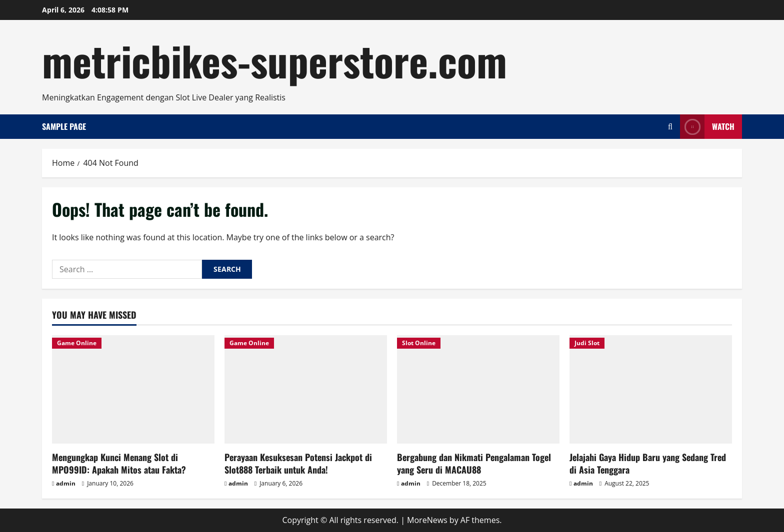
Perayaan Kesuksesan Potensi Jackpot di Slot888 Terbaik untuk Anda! (298, 463)
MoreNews (427, 520)
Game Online (77, 343)
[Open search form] (670, 127)
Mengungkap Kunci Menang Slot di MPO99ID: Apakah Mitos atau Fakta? (119, 463)
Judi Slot (587, 343)
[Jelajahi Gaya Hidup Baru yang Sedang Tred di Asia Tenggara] (651, 389)
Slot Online (419, 343)
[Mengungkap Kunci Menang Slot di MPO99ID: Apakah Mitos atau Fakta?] (133, 389)
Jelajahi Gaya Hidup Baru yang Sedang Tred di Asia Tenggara (648, 463)
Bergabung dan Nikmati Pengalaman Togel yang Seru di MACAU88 (474, 463)
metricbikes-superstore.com (274, 60)
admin (66, 483)
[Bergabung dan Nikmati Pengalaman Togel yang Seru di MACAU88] (478, 389)
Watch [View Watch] (707, 127)
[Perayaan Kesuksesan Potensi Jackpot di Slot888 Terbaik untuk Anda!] (306, 389)
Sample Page (64, 126)
